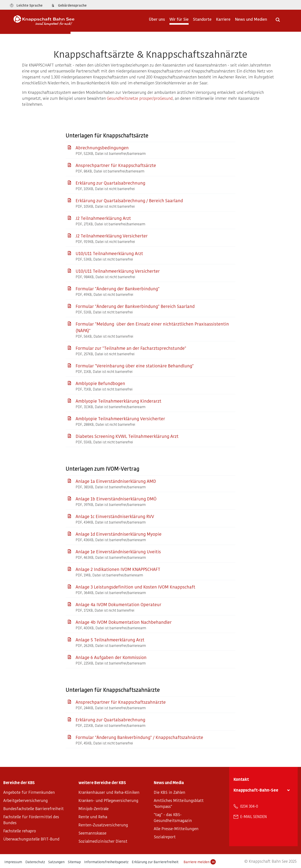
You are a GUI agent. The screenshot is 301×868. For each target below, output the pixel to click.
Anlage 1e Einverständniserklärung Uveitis (118, 552)
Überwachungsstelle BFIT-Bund (31, 839)
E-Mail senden (254, 816)
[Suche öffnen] (278, 21)
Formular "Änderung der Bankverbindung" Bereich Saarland (135, 306)
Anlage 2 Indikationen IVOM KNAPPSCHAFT (118, 569)
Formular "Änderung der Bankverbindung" (118, 289)
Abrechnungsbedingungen (102, 148)
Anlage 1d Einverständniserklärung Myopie (119, 534)
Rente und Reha (93, 817)
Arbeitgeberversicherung (26, 800)
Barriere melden (200, 862)
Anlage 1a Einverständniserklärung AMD (116, 481)
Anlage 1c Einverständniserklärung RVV (115, 516)
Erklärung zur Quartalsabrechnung (110, 183)
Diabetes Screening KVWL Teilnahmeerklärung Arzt (127, 436)
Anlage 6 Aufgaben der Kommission (111, 657)
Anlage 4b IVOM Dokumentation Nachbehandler (124, 622)
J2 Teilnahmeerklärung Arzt (103, 218)
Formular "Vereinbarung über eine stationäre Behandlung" (135, 366)
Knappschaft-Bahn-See (256, 790)
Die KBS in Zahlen (170, 792)
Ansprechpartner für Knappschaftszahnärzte (121, 702)
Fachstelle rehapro (20, 831)
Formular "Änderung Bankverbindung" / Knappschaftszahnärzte (139, 737)
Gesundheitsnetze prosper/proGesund (140, 98)
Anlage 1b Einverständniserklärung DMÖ (116, 499)
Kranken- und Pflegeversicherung (108, 800)
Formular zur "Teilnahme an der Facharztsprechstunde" (131, 348)
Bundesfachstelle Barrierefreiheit (33, 808)
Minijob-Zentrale (94, 808)
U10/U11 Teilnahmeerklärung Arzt (109, 253)
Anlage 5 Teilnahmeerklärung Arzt (110, 640)
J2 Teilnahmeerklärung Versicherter (112, 236)
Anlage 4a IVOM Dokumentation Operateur (118, 604)
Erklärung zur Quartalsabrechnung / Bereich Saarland (129, 200)
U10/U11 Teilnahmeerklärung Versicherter (118, 271)
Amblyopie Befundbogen (100, 383)
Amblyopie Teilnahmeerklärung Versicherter (120, 418)
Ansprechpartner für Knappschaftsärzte (116, 165)
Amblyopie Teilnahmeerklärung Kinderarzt (118, 401)
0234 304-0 (249, 806)
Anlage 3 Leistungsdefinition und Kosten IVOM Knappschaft (135, 587)
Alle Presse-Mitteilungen (176, 828)
